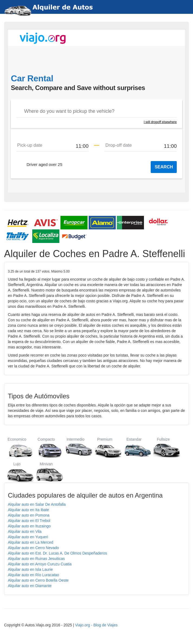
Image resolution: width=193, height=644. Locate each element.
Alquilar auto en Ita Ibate (28, 510)
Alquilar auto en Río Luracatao (33, 575)
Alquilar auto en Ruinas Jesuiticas (36, 559)
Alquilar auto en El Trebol (29, 521)
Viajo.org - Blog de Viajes (96, 625)
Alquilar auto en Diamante (30, 586)
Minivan (46, 472)
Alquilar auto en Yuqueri (28, 537)
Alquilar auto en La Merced (30, 542)
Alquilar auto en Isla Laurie (30, 569)
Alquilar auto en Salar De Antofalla (37, 504)
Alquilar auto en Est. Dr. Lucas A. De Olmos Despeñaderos (57, 553)
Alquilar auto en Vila (25, 531)
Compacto (46, 448)
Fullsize (163, 448)
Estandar (134, 448)
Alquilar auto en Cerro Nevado (33, 548)
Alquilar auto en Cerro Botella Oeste (38, 580)
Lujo (17, 472)
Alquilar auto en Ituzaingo (29, 526)
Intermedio (75, 448)
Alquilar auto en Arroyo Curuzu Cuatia (40, 564)
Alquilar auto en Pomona (29, 515)
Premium (105, 448)
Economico (17, 448)
